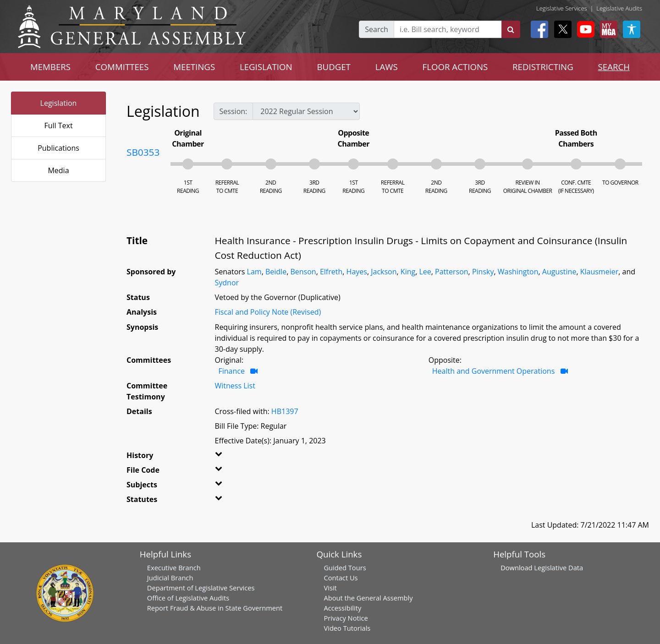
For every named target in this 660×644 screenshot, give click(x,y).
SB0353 (143, 152)
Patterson (452, 272)
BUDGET (334, 67)
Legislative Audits (619, 8)
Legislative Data (558, 568)
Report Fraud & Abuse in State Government (215, 608)
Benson (303, 272)
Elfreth (331, 272)
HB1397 (285, 411)
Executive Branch (174, 568)
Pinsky (483, 272)
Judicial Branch (170, 578)
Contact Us (341, 578)
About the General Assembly (368, 598)
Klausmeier (599, 272)
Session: (234, 111)
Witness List (235, 386)
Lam (254, 272)
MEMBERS (50, 67)
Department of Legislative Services (201, 588)
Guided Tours (345, 568)
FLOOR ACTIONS (455, 67)
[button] (230, 457)
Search (377, 29)
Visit (330, 588)
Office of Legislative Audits (188, 598)
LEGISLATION (266, 67)
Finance (232, 371)
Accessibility (342, 608)
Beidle (276, 272)
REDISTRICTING (543, 67)
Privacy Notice (346, 618)
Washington (518, 272)
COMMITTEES (122, 67)
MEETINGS (194, 67)
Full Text (58, 126)
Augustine (559, 272)
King (408, 272)
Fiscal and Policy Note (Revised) (268, 312)
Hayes (357, 272)
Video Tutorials (347, 628)
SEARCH (614, 67)
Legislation (59, 103)
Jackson (384, 272)
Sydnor (227, 283)
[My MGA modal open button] (607, 29)
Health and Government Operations (494, 371)
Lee (425, 272)
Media (58, 170)
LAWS (387, 67)
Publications (58, 148)
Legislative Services (562, 8)
